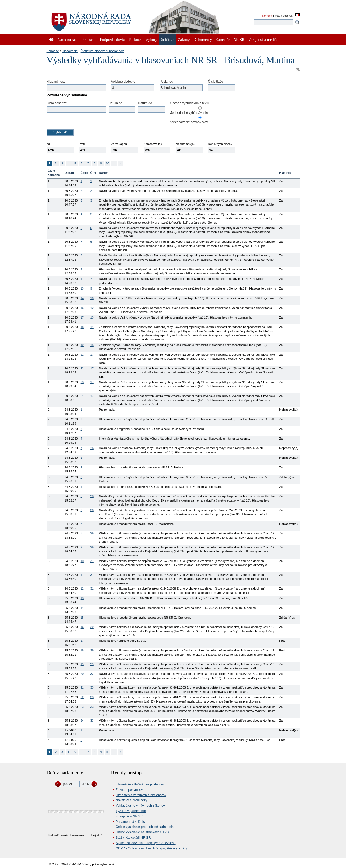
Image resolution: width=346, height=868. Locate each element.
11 (82, 279)
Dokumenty (203, 40)
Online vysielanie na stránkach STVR (142, 832)
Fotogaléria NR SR (129, 816)
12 (92, 308)
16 (82, 308)
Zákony (184, 40)
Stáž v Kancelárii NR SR (133, 838)
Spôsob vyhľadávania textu (190, 103)
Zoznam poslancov (129, 790)
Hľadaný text (56, 82)
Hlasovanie (70, 51)
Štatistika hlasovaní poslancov (102, 51)
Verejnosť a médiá (262, 40)
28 (92, 496)
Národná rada (68, 40)
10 (107, 163)
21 (82, 355)
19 (82, 345)
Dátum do (145, 103)
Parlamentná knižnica (131, 822)
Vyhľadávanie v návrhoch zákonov (140, 806)
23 (82, 382)
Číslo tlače (216, 82)
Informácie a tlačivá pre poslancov (140, 784)
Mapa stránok (284, 16)
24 (82, 396)
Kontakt (267, 16)
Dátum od (116, 103)
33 (92, 687)
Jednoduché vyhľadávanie (189, 113)
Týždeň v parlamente (131, 811)
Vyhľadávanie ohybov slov (189, 122)
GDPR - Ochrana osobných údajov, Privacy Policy (151, 848)
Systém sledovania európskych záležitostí (146, 843)
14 (82, 298)
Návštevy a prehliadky (132, 800)
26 (92, 448)
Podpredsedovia (112, 40)
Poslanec (166, 82)
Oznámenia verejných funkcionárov (141, 795)
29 (92, 533)
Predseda (89, 40)
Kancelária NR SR (230, 40)
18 (82, 327)
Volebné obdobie (123, 82)
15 (92, 345)
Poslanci (135, 40)
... (114, 163)
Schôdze (53, 51)
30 (92, 510)
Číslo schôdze (57, 103)
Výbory (151, 40)
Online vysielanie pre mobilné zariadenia (145, 827)
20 (82, 674)
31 (92, 561)
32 (92, 674)
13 (82, 288)
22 (82, 368)
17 (82, 317)
